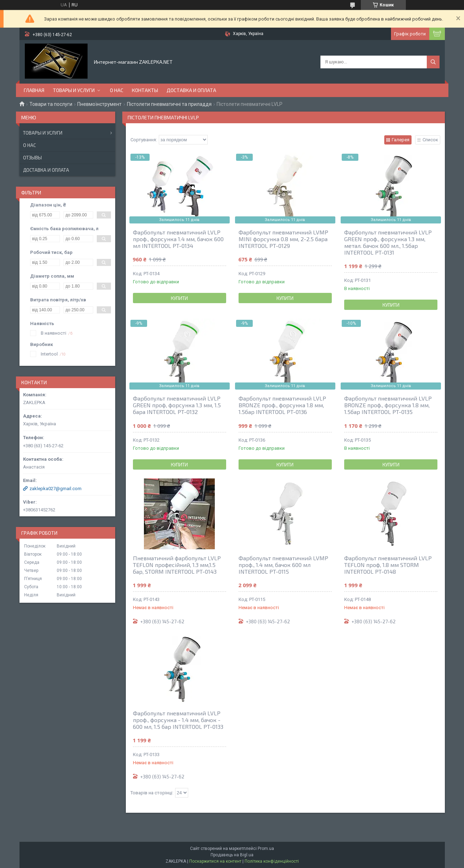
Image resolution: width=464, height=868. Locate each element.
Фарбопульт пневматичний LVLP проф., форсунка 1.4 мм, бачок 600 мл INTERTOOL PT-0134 (178, 239)
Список (430, 140)
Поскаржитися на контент (215, 861)
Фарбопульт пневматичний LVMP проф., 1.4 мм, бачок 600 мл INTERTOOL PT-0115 (283, 565)
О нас (117, 90)
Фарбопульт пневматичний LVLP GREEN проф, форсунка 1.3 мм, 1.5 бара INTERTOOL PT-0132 (177, 405)
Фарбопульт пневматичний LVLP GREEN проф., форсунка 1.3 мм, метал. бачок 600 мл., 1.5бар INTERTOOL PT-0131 (388, 242)
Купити (179, 298)
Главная (34, 90)
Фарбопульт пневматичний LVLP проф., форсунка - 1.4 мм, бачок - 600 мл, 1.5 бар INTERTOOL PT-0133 (178, 720)
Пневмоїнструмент (99, 104)
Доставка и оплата (191, 90)
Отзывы (32, 158)
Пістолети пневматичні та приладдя (169, 104)
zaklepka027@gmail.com (55, 489)
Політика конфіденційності (272, 861)
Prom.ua (266, 849)
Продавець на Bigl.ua (232, 855)
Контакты (145, 90)
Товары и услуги (74, 90)
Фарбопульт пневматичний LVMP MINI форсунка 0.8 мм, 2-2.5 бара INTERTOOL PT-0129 (283, 239)
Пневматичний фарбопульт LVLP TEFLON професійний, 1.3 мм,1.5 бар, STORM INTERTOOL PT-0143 (177, 565)
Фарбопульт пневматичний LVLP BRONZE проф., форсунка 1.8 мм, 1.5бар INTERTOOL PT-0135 (388, 405)
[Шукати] (433, 62)
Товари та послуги (51, 104)
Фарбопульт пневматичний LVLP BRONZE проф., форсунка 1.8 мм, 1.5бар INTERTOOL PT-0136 (282, 405)
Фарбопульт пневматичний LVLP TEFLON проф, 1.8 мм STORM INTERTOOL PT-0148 (388, 565)
